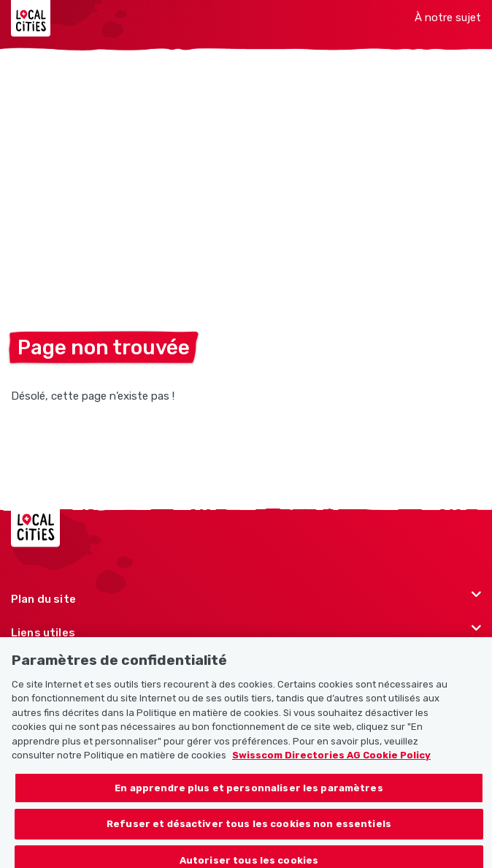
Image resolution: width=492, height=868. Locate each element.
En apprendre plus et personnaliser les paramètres (249, 796)
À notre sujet (448, 18)
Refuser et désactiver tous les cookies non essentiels (249, 833)
